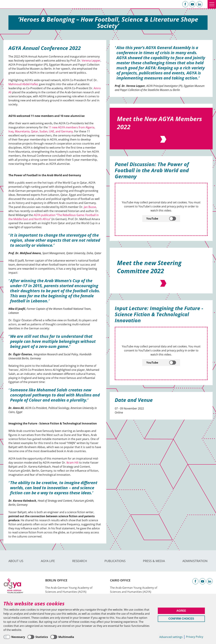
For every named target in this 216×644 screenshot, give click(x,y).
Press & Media (154, 561)
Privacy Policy (195, 637)
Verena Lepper (91, 61)
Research (80, 561)
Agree (181, 611)
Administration (195, 561)
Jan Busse (90, 207)
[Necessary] (14, 637)
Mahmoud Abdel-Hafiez (23, 84)
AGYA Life (48, 561)
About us (16, 561)
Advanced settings (171, 637)
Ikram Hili (72, 463)
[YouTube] (161, 272)
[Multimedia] (62, 637)
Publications (115, 561)
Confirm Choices (181, 619)
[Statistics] (38, 637)
